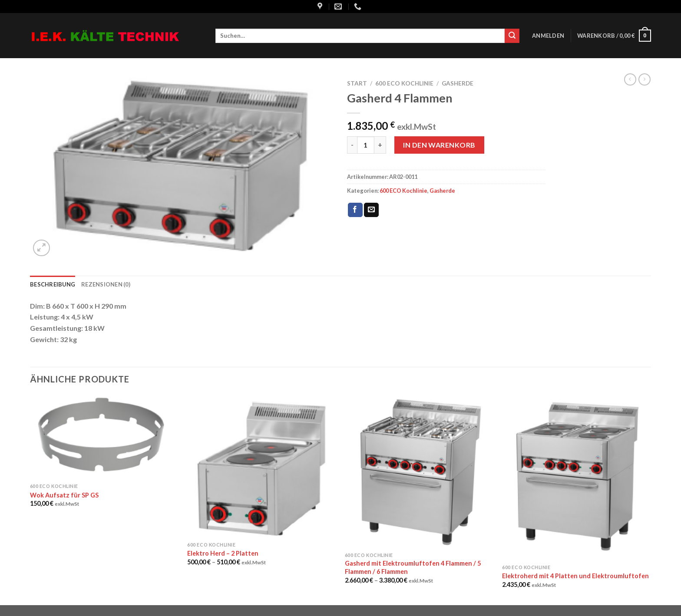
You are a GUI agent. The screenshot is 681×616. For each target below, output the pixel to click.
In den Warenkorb (439, 145)
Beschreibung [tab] (53, 284)
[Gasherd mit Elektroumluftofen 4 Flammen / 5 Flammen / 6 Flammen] (419, 471)
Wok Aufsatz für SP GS (64, 495)
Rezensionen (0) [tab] (106, 284)
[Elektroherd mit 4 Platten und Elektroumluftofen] (577, 478)
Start (357, 83)
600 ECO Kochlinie (404, 83)
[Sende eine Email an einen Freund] (371, 210)
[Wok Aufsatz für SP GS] (104, 437)
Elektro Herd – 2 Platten (223, 553)
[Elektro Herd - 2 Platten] (262, 466)
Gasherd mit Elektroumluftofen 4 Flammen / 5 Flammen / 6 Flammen (413, 567)
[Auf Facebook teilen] (355, 210)
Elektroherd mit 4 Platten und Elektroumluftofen (575, 576)
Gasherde (458, 83)
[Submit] (512, 36)
